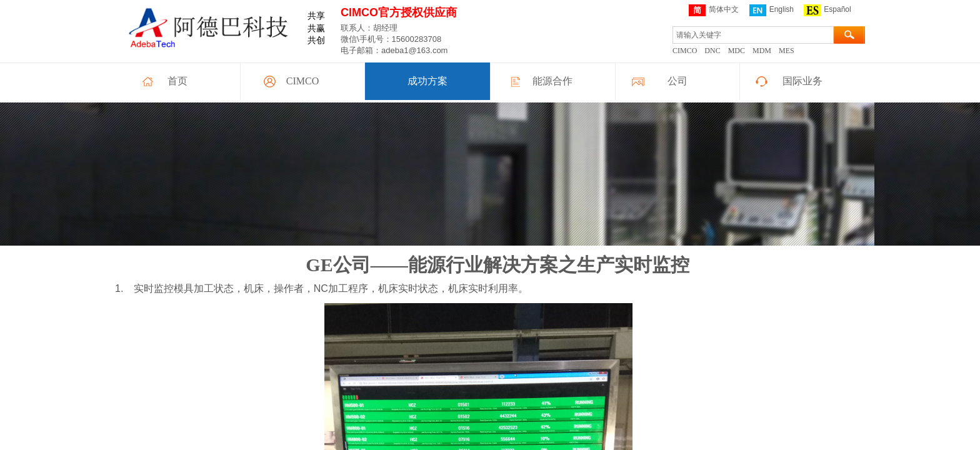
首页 (177, 81)
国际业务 (802, 81)
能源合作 (552, 81)
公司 (677, 81)
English (772, 10)
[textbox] (753, 35)
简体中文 (714, 10)
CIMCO (302, 81)
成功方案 (427, 81)
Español (827, 10)
